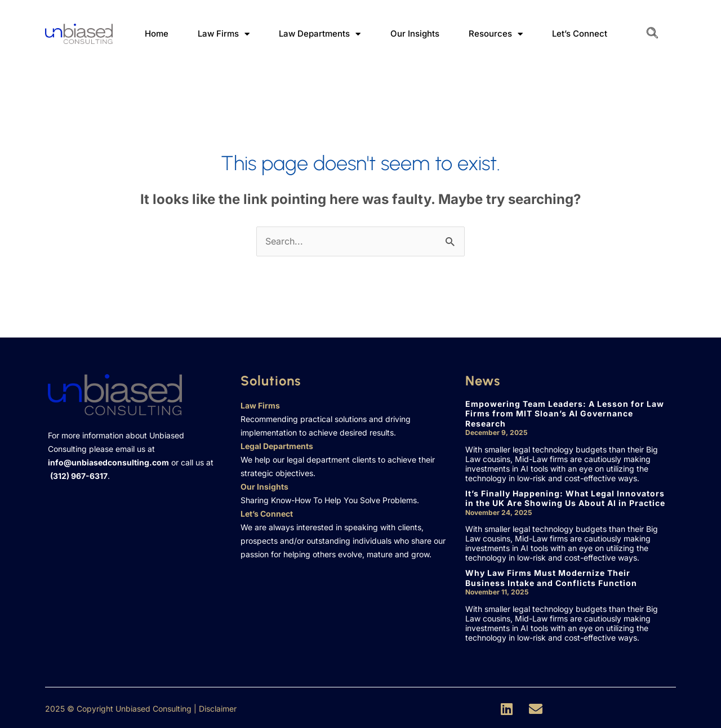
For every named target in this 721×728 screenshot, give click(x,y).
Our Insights (415, 34)
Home (157, 34)
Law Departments (320, 34)
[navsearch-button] (652, 34)
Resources (496, 34)
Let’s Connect (580, 34)
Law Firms (224, 34)
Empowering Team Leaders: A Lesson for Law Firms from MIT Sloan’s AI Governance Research (565, 414)
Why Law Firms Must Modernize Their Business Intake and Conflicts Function (551, 578)
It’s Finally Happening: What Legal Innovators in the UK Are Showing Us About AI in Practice (565, 498)
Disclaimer (218, 709)
